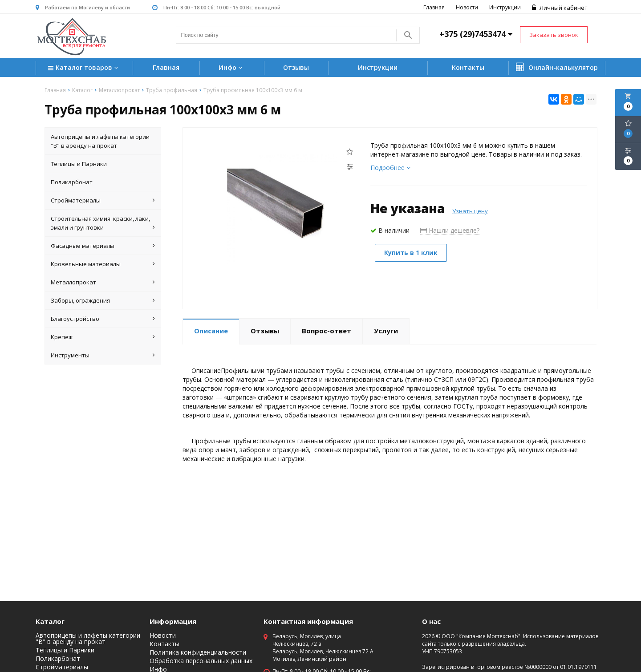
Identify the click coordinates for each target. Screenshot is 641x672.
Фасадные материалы (103, 246)
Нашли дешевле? (450, 230)
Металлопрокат (103, 282)
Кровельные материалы (103, 264)
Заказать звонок (554, 35)
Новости (467, 7)
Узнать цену (470, 211)
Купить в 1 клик (411, 253)
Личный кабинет (560, 8)
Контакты (468, 67)
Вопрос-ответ (327, 331)
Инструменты (103, 355)
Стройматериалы (103, 200)
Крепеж (103, 337)
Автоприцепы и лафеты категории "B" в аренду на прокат (100, 141)
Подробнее (390, 168)
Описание (211, 331)
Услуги (386, 331)
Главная (434, 7)
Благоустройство (103, 319)
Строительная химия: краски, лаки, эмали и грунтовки (103, 223)
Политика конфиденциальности (198, 652)
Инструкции (505, 7)
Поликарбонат (72, 182)
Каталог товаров (84, 68)
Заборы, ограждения (103, 300)
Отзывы (296, 67)
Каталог (50, 621)
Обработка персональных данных (201, 661)
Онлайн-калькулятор (557, 67)
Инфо (231, 67)
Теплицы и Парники (79, 164)
